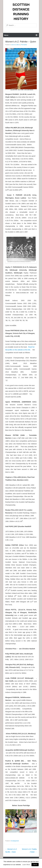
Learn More (26, 865)
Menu (6, 35)
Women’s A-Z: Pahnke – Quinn (21, 42)
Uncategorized (15, 841)
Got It (35, 865)
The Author (24, 45)
